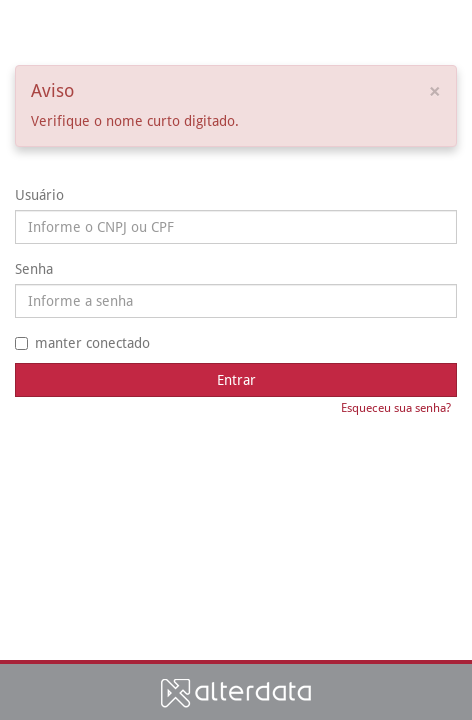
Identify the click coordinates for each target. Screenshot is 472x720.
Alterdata (236, 692)
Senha (34, 269)
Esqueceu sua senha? (396, 408)
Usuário (39, 195)
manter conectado (82, 343)
